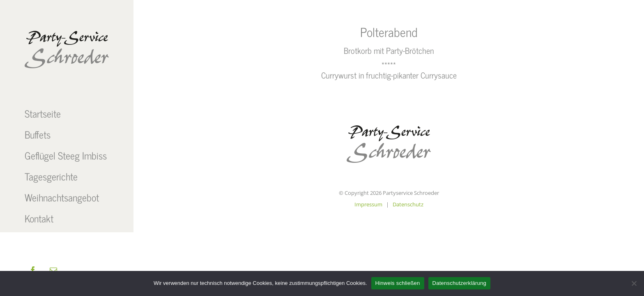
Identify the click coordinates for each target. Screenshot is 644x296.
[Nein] (634, 283)
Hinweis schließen (398, 283)
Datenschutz (408, 204)
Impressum (368, 204)
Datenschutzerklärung (459, 283)
